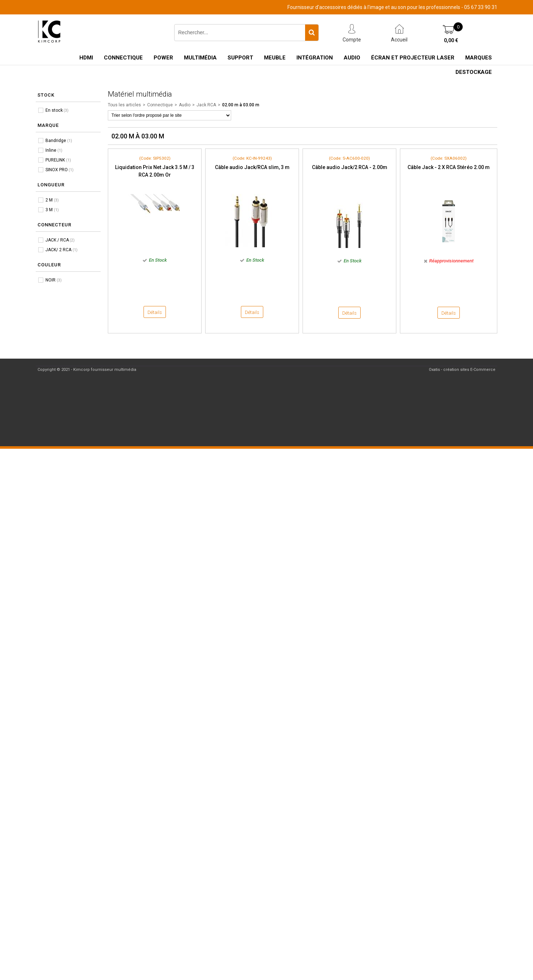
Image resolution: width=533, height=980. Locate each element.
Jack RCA (206, 105)
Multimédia (200, 58)
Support (240, 58)
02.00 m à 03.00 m (241, 105)
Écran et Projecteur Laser (413, 58)
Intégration (315, 58)
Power (163, 58)
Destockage (474, 72)
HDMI (86, 58)
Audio (352, 58)
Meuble (275, 58)
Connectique (123, 58)
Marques (479, 58)
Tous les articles (124, 105)
